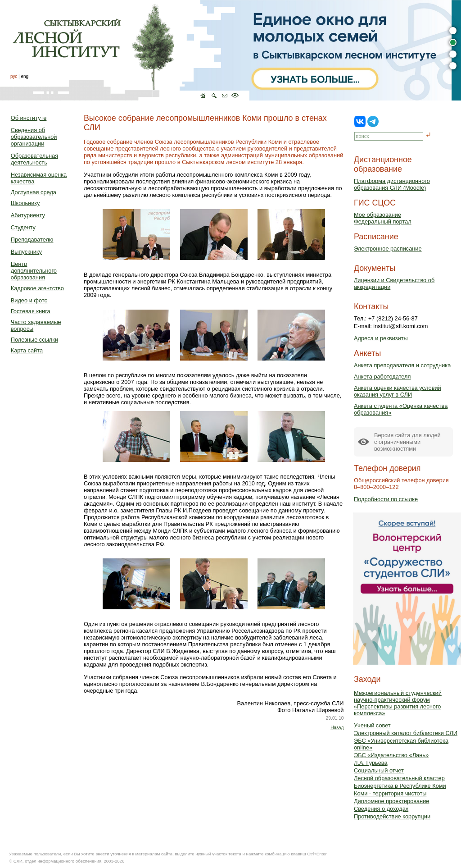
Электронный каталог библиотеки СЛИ (406, 733)
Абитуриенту (28, 215)
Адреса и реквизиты (381, 338)
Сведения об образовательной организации (34, 137)
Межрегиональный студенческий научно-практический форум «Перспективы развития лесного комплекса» (398, 703)
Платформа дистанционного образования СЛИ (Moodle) (392, 184)
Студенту (23, 227)
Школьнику (25, 203)
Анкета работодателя (382, 377)
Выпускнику (26, 252)
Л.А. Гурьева (371, 763)
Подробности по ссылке (386, 499)
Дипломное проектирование (392, 801)
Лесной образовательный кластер (399, 778)
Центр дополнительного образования (34, 271)
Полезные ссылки (34, 340)
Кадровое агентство (37, 288)
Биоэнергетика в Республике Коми (400, 786)
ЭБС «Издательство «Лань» (391, 755)
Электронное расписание (388, 249)
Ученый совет (372, 725)
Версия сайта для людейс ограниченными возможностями (407, 442)
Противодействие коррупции (392, 816)
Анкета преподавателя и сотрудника (402, 365)
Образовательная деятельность (34, 159)
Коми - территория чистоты (390, 793)
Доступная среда (34, 192)
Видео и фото (29, 300)
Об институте (29, 118)
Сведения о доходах (381, 809)
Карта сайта (27, 350)
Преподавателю (32, 240)
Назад (337, 728)
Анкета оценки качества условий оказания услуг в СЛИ (398, 391)
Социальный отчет (379, 770)
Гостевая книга (31, 311)
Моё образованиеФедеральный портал (383, 218)
